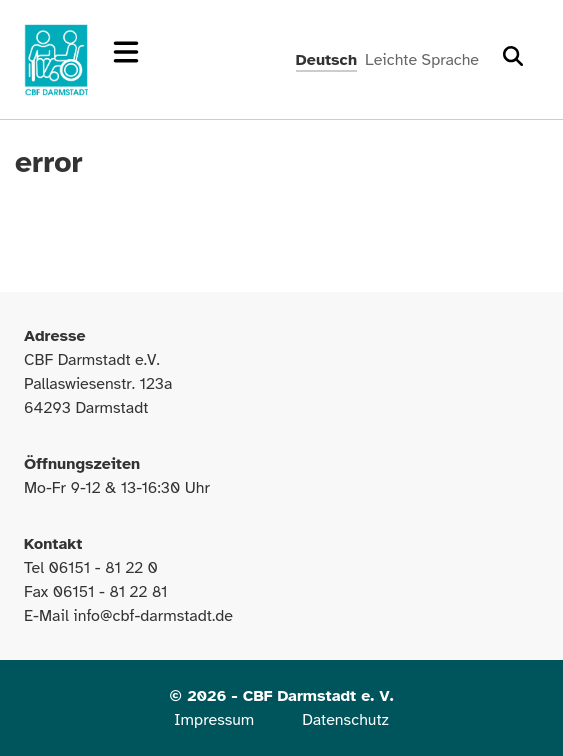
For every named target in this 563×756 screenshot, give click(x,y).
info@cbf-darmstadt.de (153, 616)
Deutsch (326, 60)
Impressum (214, 720)
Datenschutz (345, 720)
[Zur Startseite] (56, 60)
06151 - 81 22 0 (102, 568)
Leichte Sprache (422, 60)
